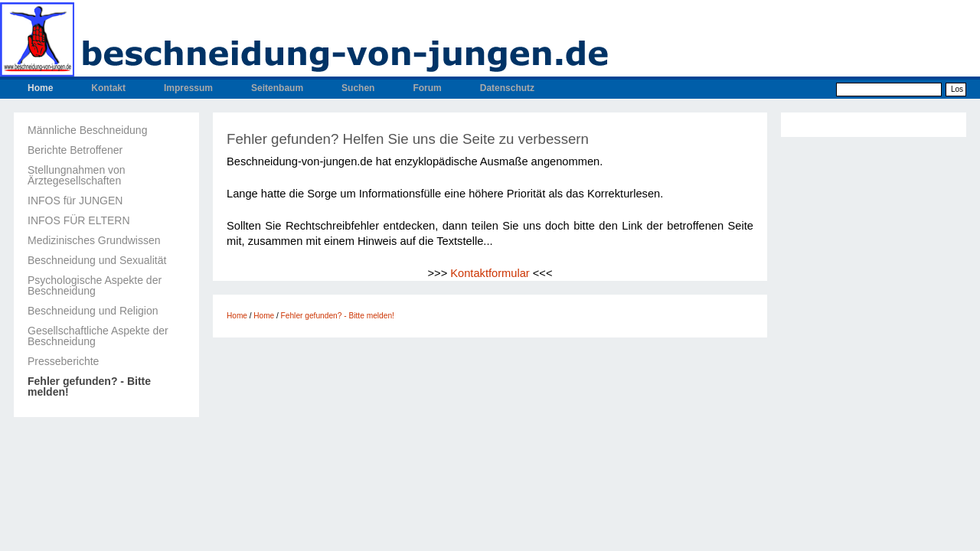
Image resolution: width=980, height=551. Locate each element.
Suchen (358, 88)
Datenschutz (507, 88)
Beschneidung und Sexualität (97, 260)
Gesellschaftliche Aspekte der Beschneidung (98, 336)
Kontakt (108, 88)
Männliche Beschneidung (87, 130)
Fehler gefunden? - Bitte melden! (89, 386)
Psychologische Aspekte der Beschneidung (95, 285)
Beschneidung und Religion (93, 311)
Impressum (188, 88)
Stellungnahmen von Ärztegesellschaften (77, 175)
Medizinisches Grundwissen (94, 240)
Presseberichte (63, 361)
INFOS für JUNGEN (75, 201)
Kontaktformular (490, 273)
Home (40, 88)
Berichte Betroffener (75, 150)
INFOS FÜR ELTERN (79, 220)
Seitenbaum (277, 88)
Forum (427, 88)
